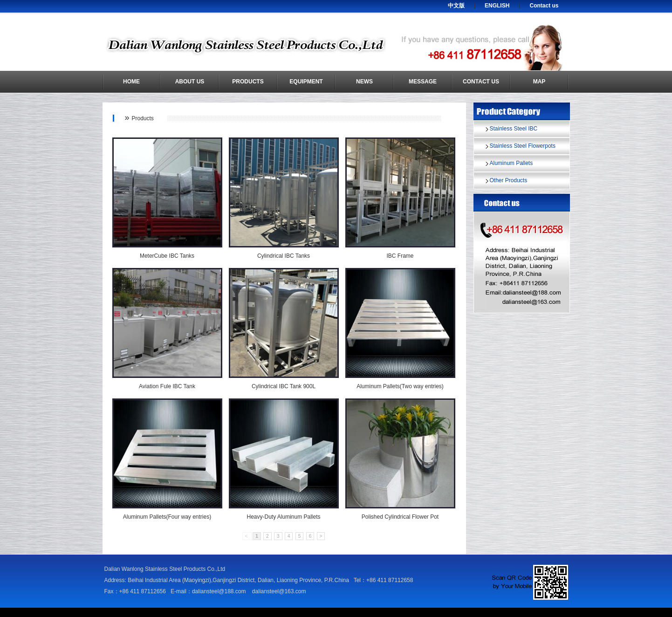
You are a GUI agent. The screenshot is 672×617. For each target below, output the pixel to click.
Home (131, 82)
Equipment (306, 82)
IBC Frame (400, 256)
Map (539, 82)
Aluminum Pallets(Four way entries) (167, 517)
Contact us (544, 6)
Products (248, 82)
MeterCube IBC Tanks (167, 256)
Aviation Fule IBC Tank (167, 386)
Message (423, 82)
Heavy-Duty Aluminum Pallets (283, 517)
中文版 (456, 6)
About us (190, 82)
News (364, 82)
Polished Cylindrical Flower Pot (400, 517)
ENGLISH (497, 6)
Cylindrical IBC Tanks (284, 256)
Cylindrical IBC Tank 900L (284, 386)
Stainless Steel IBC (514, 129)
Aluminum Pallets (511, 163)
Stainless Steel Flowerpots (523, 146)
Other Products (509, 180)
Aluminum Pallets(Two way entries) (400, 386)
